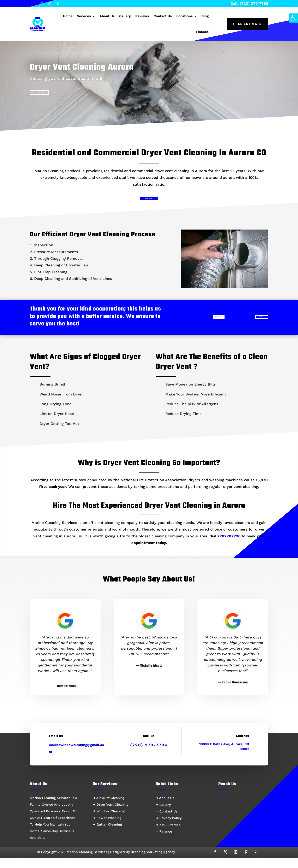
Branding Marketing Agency (153, 862)
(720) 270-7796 (149, 755)
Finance (202, 32)
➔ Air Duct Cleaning (109, 808)
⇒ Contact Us (166, 821)
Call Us (251, 326)
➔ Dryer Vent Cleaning (111, 814)
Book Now (148, 205)
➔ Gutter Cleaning (107, 834)
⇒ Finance (164, 841)
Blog (205, 16)
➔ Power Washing (107, 828)
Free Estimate (247, 24)
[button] (293, 18)
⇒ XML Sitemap (168, 835)
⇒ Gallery (163, 814)
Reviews (142, 16)
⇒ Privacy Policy (169, 828)
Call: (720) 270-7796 (249, 3)
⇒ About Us (165, 808)
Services (84, 16)
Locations (184, 16)
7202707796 (229, 546)
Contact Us (163, 16)
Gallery (125, 16)
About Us (107, 16)
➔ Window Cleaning (109, 821)
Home (68, 16)
